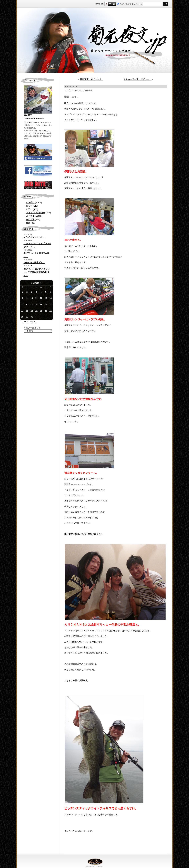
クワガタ (30, 219)
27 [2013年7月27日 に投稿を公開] (46, 311)
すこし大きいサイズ (110, 4)
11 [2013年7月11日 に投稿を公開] (36, 298)
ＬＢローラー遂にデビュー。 (137, 79)
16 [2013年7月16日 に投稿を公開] (27, 304)
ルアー (29, 209)
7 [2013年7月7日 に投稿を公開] (51, 292)
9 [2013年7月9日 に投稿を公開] (27, 298)
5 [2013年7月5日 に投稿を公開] (41, 292)
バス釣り (30, 202)
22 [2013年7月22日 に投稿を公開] (22, 311)
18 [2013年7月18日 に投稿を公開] (36, 304)
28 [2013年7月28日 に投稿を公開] (50, 311)
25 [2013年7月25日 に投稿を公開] (36, 311)
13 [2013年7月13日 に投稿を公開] (46, 298)
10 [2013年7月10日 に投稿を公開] (32, 298)
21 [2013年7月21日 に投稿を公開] (50, 304)
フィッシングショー (36, 213)
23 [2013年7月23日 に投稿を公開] (27, 311)
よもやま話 (31, 216)
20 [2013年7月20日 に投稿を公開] (46, 304)
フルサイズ (114, 4)
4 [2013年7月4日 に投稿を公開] (36, 292)
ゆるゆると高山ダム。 (34, 263)
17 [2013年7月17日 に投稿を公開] (32, 304)
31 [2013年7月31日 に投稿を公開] (32, 317)
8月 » (33, 322)
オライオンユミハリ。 (34, 237)
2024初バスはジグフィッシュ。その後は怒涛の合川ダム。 (37, 272)
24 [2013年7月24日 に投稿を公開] (32, 311)
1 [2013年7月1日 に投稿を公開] (22, 292)
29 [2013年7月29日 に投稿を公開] (22, 317)
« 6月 (26, 322)
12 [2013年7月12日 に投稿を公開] (41, 298)
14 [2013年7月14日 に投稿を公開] (50, 298)
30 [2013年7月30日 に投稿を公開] (27, 317)
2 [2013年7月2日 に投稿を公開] (27, 292)
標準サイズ (106, 4)
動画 (28, 223)
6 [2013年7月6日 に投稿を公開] (46, 292)
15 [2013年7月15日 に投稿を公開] (22, 304)
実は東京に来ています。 (92, 79)
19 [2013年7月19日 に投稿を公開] (41, 304)
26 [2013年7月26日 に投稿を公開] (41, 311)
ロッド (29, 206)
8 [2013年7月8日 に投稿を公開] (22, 298)
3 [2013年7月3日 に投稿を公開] (32, 292)
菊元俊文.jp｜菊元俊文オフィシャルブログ (95, 40)
